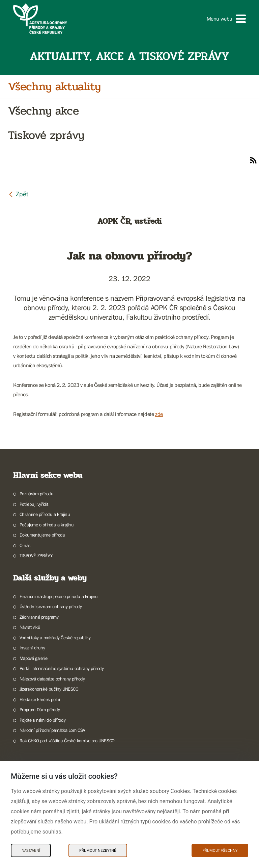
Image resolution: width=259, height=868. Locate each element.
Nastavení (31, 850)
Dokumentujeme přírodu (42, 535)
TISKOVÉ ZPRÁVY (36, 555)
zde (159, 414)
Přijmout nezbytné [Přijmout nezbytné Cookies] (98, 850)
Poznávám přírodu (37, 494)
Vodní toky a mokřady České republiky (55, 638)
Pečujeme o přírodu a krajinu (47, 525)
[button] (226, 19)
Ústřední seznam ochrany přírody (51, 606)
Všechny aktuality (54, 87)
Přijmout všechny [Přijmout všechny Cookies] (220, 850)
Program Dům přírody (40, 710)
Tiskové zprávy (46, 135)
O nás (25, 545)
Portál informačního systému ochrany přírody (62, 668)
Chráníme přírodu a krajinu (45, 514)
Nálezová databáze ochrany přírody (52, 679)
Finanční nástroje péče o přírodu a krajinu (59, 596)
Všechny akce (43, 111)
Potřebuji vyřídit (34, 504)
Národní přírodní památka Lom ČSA (52, 730)
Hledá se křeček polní (40, 699)
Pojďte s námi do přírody (42, 720)
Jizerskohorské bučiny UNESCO (49, 689)
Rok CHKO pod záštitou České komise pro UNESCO (67, 741)
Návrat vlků (30, 627)
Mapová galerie (33, 658)
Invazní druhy (32, 648)
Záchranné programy (39, 617)
